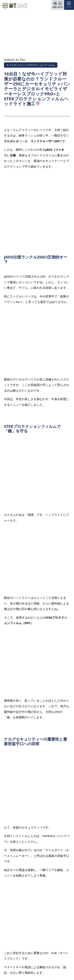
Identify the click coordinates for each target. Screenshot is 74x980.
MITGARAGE (32, 973)
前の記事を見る (18, 789)
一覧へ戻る (37, 801)
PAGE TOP (61, 917)
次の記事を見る (56, 813)
